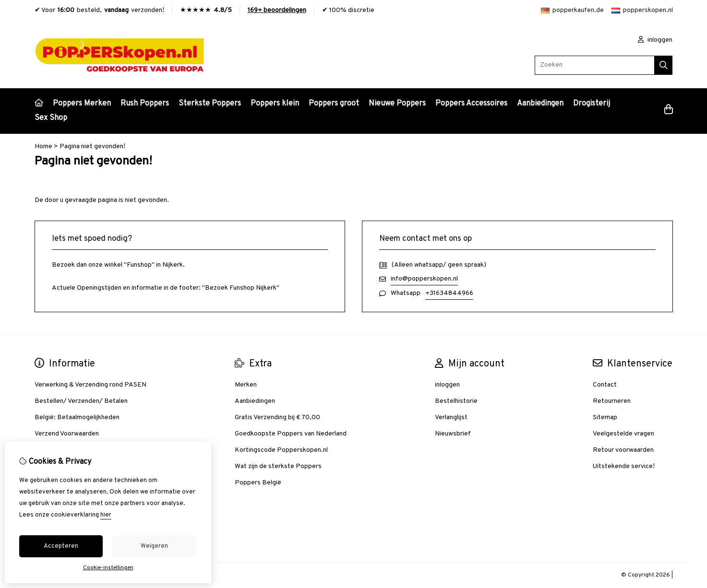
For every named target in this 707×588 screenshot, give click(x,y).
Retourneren (612, 401)
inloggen (655, 40)
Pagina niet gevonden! (92, 147)
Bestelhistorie (456, 401)
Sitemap (605, 417)
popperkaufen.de (572, 10)
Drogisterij (592, 104)
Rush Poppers (145, 104)
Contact (605, 385)
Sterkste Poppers (210, 104)
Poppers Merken (82, 104)
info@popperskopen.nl (424, 279)
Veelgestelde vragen (623, 434)
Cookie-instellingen (108, 568)
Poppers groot (334, 104)
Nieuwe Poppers (397, 104)
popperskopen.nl (642, 10)
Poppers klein (275, 104)
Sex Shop (51, 118)
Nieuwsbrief (453, 434)
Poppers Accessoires (471, 104)
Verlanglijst (451, 417)
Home (43, 147)
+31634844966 (449, 293)
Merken (246, 385)
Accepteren (61, 546)
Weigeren (154, 546)
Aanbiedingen (540, 104)
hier (106, 515)
